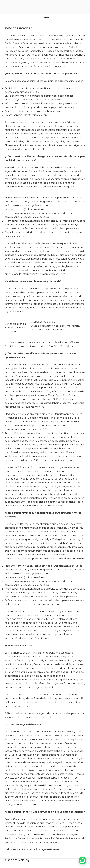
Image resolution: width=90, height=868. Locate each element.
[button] (83, 861)
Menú (45, 17)
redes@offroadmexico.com (20, 805)
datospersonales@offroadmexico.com (59, 422)
